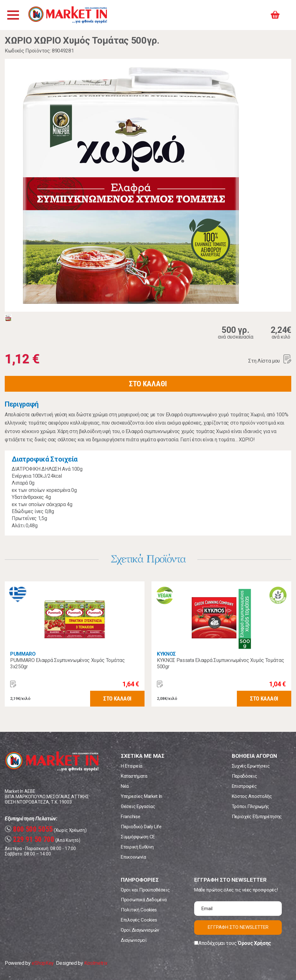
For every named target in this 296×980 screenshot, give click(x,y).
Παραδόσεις (244, 776)
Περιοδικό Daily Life (141, 827)
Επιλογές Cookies (139, 920)
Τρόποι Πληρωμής (250, 806)
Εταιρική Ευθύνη (137, 847)
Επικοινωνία (133, 857)
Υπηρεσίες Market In (142, 796)
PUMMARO (23, 654)
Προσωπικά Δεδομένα (144, 900)
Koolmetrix (96, 963)
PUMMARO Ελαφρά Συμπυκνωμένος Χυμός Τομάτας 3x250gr (68, 663)
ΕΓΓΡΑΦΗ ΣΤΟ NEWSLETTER (238, 927)
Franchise (130, 817)
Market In (69, 15)
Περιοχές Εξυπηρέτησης (257, 817)
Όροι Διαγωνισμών (140, 930)
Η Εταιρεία (132, 766)
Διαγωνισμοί (134, 940)
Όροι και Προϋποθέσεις (145, 890)
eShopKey (43, 963)
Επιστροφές (244, 786)
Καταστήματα (134, 776)
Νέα (125, 786)
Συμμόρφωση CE (138, 837)
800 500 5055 (29, 829)
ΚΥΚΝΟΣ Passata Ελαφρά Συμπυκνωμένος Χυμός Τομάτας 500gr (220, 663)
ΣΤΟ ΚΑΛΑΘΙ (148, 384)
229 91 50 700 (30, 839)
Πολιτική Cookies (139, 910)
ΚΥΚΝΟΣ (166, 654)
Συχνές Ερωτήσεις (251, 766)
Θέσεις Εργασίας (138, 806)
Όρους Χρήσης (254, 943)
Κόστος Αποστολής (252, 796)
